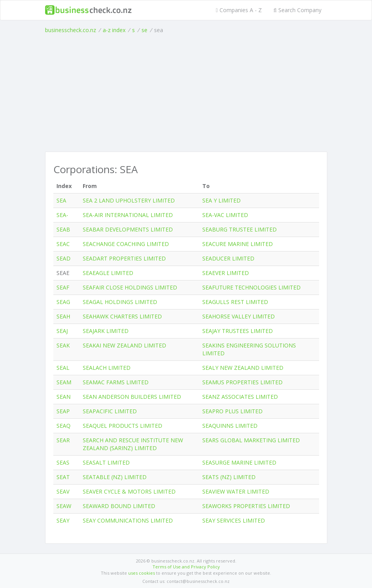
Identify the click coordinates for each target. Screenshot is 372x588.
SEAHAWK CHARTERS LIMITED (122, 316)
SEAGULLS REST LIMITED (235, 302)
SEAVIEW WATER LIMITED (236, 491)
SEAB (63, 229)
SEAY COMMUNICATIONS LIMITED (128, 520)
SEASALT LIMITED (106, 462)
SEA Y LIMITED (221, 200)
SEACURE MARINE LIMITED (238, 244)
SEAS (63, 462)
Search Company (298, 10)
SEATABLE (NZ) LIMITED (115, 477)
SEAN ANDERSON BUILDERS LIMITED (132, 397)
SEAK (63, 345)
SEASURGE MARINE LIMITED (239, 462)
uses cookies (142, 573)
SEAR (63, 440)
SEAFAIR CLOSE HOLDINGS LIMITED (130, 287)
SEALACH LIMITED (107, 368)
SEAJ (62, 331)
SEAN (64, 397)
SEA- (62, 215)
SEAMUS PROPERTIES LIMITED (242, 382)
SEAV (63, 491)
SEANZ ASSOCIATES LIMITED (240, 397)
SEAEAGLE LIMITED (108, 273)
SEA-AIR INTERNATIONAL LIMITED (128, 215)
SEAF (63, 287)
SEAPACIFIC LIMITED (110, 411)
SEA (61, 200)
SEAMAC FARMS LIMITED (116, 382)
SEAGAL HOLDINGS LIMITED (120, 302)
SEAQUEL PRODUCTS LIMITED (122, 426)
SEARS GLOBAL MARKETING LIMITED (251, 440)
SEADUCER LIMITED (228, 258)
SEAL (63, 368)
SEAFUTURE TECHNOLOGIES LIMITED (251, 287)
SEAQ (64, 426)
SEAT (63, 477)
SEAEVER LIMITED (226, 273)
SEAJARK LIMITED (106, 331)
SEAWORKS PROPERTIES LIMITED (246, 506)
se (144, 30)
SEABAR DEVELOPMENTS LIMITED (128, 229)
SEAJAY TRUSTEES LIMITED (238, 331)
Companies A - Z (239, 10)
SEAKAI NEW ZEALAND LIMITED (124, 345)
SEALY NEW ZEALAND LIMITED (243, 368)
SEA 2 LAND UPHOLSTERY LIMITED (129, 200)
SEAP (63, 411)
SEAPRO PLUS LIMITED (232, 411)
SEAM (64, 382)
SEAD (64, 258)
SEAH (63, 316)
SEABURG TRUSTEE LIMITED (240, 229)
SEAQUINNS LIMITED (230, 426)
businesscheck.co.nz (71, 30)
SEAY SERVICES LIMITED (234, 520)
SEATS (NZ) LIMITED (229, 477)
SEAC (63, 244)
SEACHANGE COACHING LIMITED (126, 244)
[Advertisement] (186, 93)
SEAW (64, 506)
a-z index (114, 30)
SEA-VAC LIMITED (225, 215)
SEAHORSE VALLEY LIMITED (239, 316)
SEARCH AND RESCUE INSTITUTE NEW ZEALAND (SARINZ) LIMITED (133, 444)
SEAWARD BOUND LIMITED (119, 506)
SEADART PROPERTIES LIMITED (124, 258)
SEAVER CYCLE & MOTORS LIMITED (129, 491)
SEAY (63, 520)
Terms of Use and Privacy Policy (186, 567)
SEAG (63, 302)
